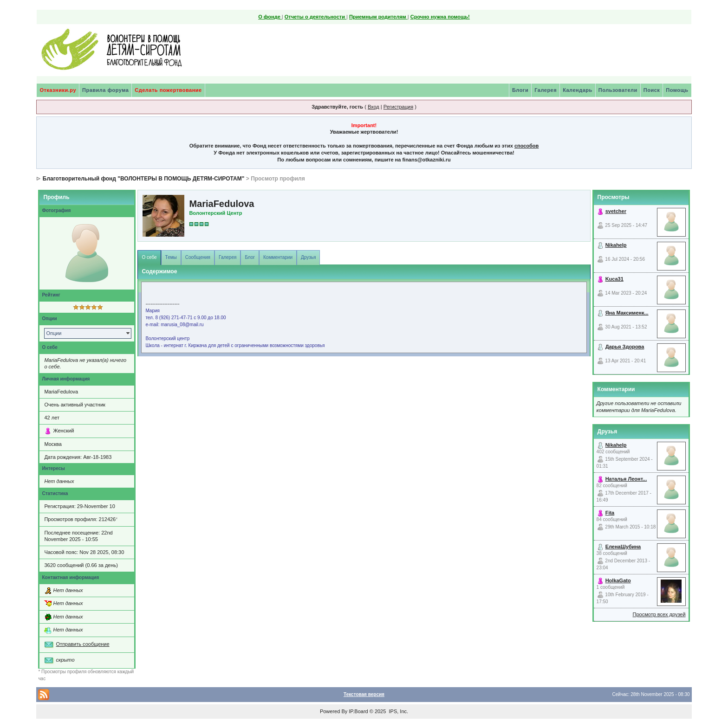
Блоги (520, 90)
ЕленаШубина (623, 547)
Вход (374, 107)
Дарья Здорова (625, 347)
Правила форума (105, 90)
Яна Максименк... (627, 313)
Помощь (677, 90)
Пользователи (618, 90)
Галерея (546, 90)
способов (526, 146)
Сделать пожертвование (168, 90)
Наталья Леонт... (626, 479)
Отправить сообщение (82, 644)
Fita (610, 513)
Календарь (578, 90)
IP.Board (358, 711)
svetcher (616, 211)
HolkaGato (618, 580)
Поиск (652, 90)
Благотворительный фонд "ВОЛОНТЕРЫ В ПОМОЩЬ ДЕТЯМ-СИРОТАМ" (144, 179)
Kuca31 (614, 279)
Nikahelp (616, 245)
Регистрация (398, 107)
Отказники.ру (58, 90)
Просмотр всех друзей (659, 614)
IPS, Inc (398, 711)
